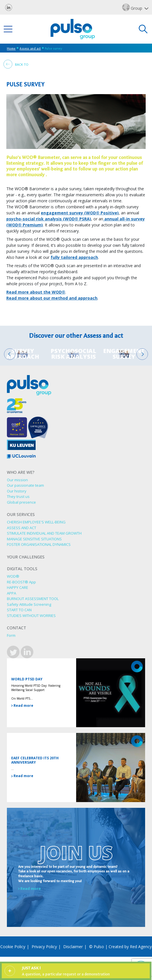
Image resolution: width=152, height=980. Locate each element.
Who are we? (21, 472)
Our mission (17, 480)
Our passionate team (25, 485)
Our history (17, 491)
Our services (21, 515)
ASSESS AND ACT (22, 528)
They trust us (18, 496)
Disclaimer (73, 947)
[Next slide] (142, 354)
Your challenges (26, 557)
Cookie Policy (13, 947)
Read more (22, 706)
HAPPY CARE (18, 587)
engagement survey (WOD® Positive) (80, 213)
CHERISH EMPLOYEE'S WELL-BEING (36, 522)
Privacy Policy (44, 947)
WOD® (13, 576)
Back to (16, 64)
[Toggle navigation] (8, 29)
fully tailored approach (74, 257)
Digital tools (22, 569)
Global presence (21, 502)
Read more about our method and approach (52, 298)
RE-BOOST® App (21, 582)
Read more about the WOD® (36, 292)
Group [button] (133, 7)
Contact (17, 628)
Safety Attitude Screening (29, 604)
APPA (11, 593)
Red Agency (141, 947)
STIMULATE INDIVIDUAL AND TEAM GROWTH (44, 533)
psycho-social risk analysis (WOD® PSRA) (49, 219)
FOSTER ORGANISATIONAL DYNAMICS (39, 544)
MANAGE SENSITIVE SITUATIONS (34, 539)
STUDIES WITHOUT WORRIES (31, 616)
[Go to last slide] (10, 354)
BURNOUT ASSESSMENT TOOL (33, 599)
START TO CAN (19, 610)
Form (11, 635)
